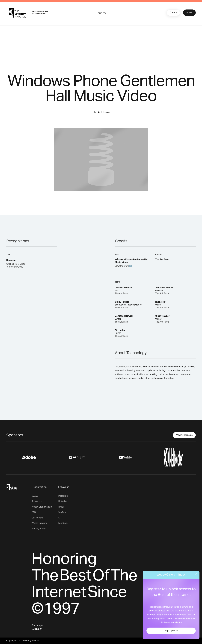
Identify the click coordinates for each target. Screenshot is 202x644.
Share (189, 13)
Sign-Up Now (171, 631)
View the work (122, 266)
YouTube (62, 512)
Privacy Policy (39, 529)
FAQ (34, 512)
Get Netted (37, 518)
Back (173, 12)
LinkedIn (62, 501)
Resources (37, 501)
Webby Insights (39, 523)
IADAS (35, 496)
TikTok (61, 507)
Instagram (63, 496)
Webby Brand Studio (42, 507)
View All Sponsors (184, 435)
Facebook (63, 523)
